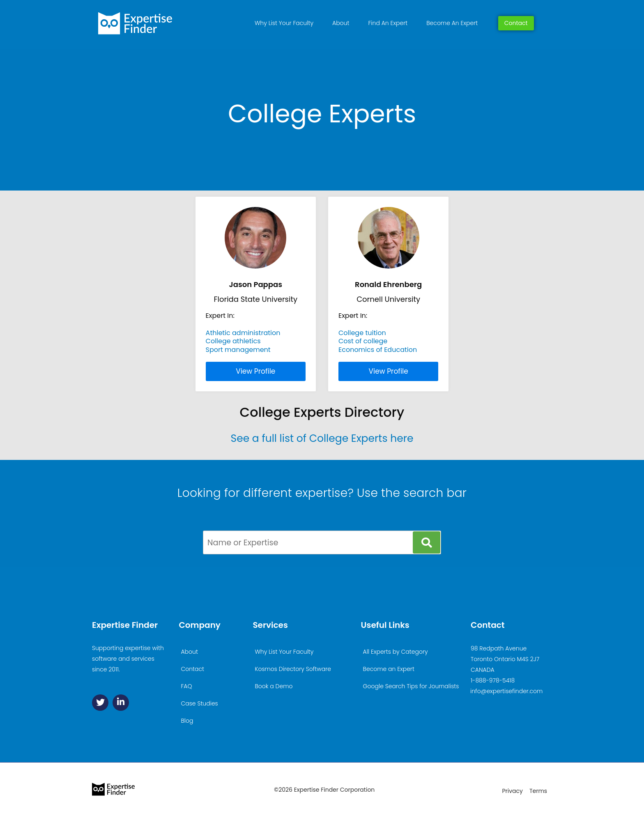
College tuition (362, 333)
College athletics (233, 341)
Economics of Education (378, 350)
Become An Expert (452, 23)
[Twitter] (100, 703)
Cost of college (363, 341)
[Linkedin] (121, 703)
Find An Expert (388, 23)
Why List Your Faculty (284, 23)
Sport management (238, 350)
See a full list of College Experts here (322, 438)
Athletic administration (243, 333)
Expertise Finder (125, 625)
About (341, 23)
